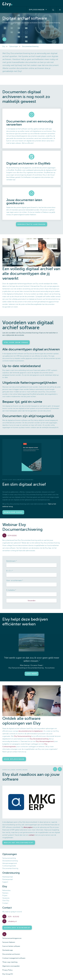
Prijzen (5, 896)
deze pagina (28, 827)
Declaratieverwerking (10, 861)
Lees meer (32, 674)
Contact (5, 903)
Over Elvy (6, 901)
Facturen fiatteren (9, 942)
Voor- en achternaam (14, 580)
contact (32, 835)
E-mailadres (11, 590)
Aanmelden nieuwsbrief (17, 928)
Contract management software (14, 958)
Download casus (13, 512)
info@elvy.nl (12, 921)
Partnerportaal (7, 879)
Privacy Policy (7, 970)
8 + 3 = (9, 571)
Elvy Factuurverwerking (23, 736)
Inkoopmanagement (10, 863)
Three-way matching (10, 962)
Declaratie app (8, 950)
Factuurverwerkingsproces (12, 938)
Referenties (6, 890)
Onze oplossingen (14, 759)
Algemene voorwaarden (11, 966)
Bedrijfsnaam (11, 561)
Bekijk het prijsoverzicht (19, 843)
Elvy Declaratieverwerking (39, 739)
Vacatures (6, 898)
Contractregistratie (9, 866)
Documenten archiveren (11, 954)
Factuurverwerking (9, 858)
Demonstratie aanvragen (32, 224)
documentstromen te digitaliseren (31, 731)
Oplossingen (38, 10)
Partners (5, 893)
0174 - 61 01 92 (13, 917)
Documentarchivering (10, 868)
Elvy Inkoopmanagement (45, 741)
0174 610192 (12, 536)
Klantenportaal (8, 877)
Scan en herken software (11, 946)
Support (5, 882)
